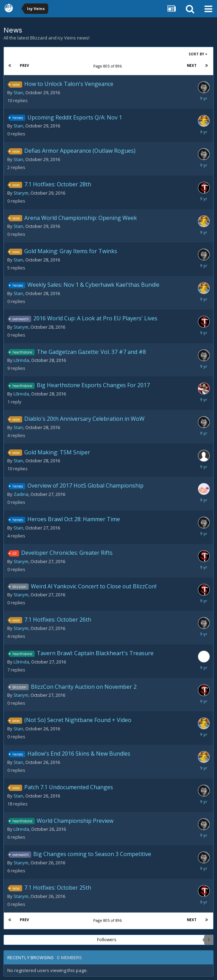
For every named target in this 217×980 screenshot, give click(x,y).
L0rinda (21, 360)
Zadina (21, 494)
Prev (24, 65)
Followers (107, 940)
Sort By (198, 54)
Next (192, 65)
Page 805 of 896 (108, 66)
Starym (21, 193)
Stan (18, 92)
